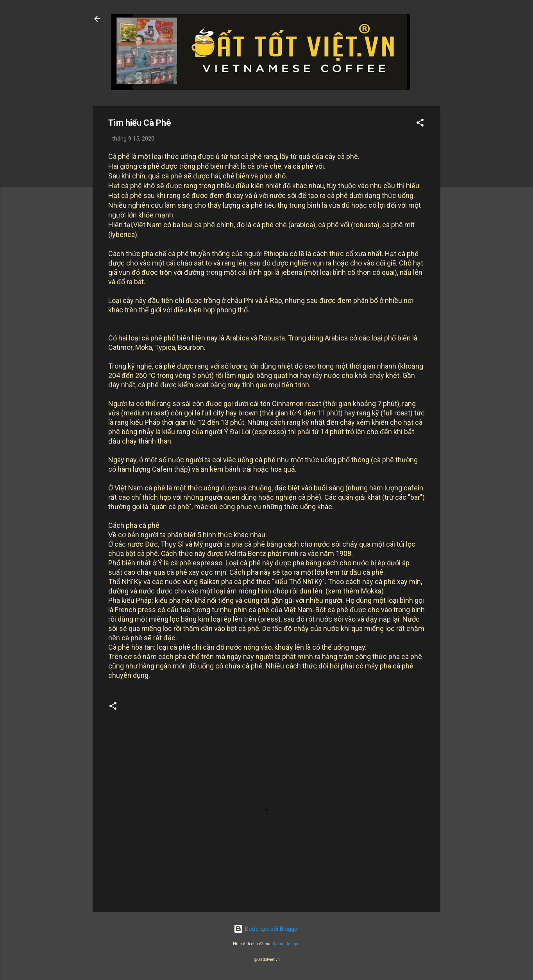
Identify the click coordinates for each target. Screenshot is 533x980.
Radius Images (287, 944)
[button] (420, 124)
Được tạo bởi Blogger (266, 929)
